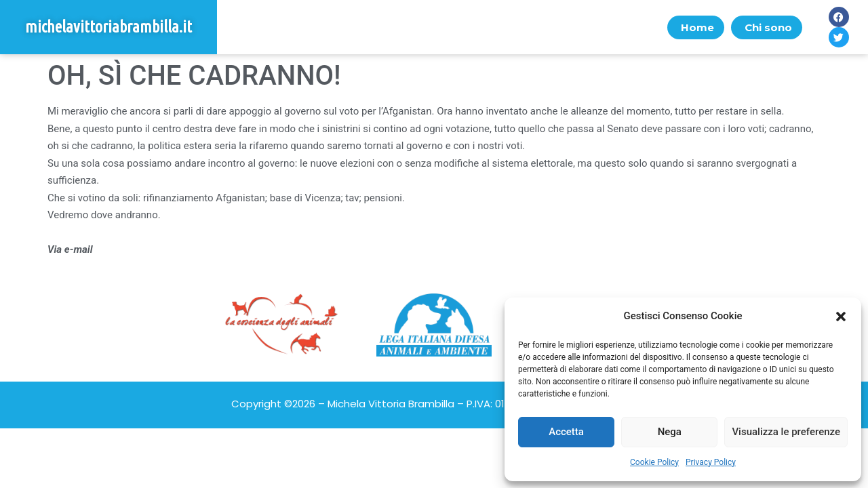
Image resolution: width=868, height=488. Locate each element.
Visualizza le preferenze (786, 432)
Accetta (566, 432)
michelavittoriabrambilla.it (108, 27)
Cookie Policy (654, 462)
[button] (841, 317)
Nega (670, 432)
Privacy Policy (711, 462)
